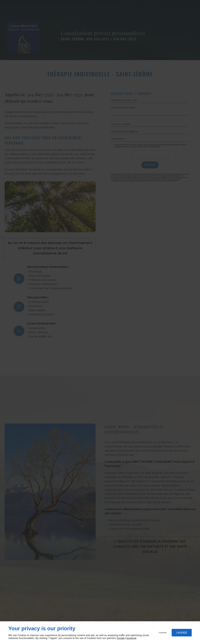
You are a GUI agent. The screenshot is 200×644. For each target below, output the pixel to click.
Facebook (131, 638)
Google (121, 638)
